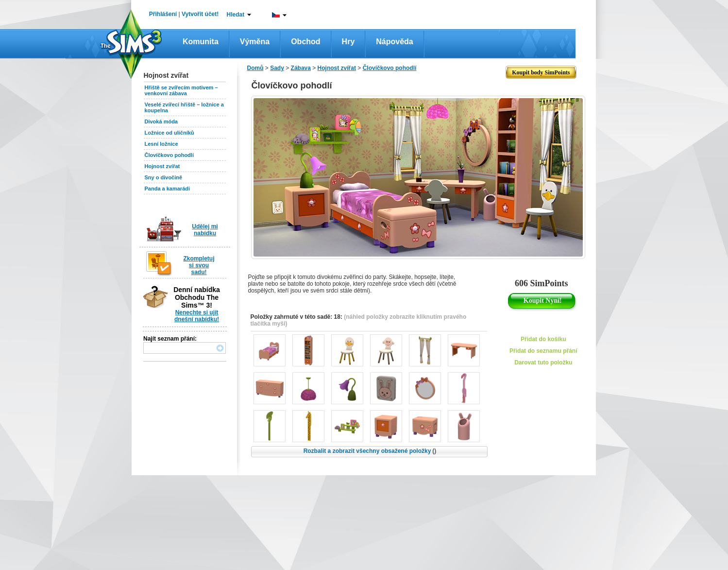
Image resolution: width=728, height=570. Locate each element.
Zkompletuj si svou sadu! (199, 265)
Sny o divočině (164, 177)
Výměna (255, 42)
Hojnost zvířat (162, 166)
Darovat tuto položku (543, 363)
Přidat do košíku (543, 339)
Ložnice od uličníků (169, 133)
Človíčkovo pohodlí (169, 155)
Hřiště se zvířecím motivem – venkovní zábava (181, 90)
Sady (277, 68)
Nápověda (394, 42)
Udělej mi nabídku (205, 230)
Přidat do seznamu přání (543, 351)
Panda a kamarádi (168, 189)
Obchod (305, 42)
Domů (255, 68)
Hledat (236, 15)
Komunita (201, 42)
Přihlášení (163, 14)
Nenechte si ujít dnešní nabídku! (197, 316)
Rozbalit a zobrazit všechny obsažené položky (370, 451)
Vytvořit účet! (200, 14)
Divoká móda (161, 121)
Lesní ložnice (161, 144)
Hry (348, 42)
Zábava (301, 68)
